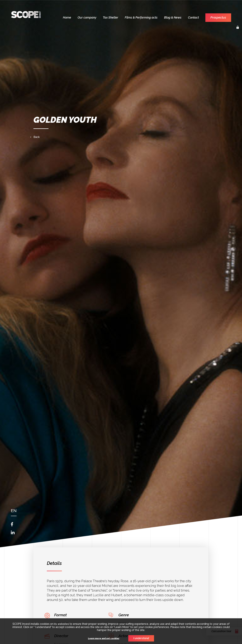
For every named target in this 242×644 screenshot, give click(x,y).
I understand (141, 638)
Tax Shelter (111, 17)
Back (37, 137)
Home (67, 17)
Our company (87, 17)
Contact (193, 17)
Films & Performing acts (141, 17)
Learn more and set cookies (104, 639)
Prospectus (218, 17)
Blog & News (173, 17)
